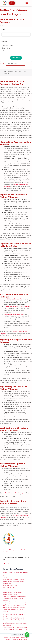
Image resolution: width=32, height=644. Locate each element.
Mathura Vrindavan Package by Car (14, 618)
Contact (5, 578)
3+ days (6, 51)
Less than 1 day (8, 45)
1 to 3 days (6, 48)
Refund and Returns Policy (10, 585)
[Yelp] (9, 563)
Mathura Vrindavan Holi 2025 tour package (15, 606)
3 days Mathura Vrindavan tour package (14, 596)
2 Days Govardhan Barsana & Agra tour (15, 629)
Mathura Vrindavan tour (10, 594)
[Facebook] (4, 563)
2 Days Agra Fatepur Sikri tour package (15, 628)
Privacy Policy (7, 583)
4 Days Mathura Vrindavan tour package (15, 602)
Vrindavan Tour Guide (9, 587)
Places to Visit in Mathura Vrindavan (13, 580)
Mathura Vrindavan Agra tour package (14, 608)
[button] (27, 3)
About (4, 576)
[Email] (13, 563)
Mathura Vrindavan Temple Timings (13, 582)
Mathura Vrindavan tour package (12, 593)
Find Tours (16, 58)
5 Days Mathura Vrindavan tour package (15, 604)
